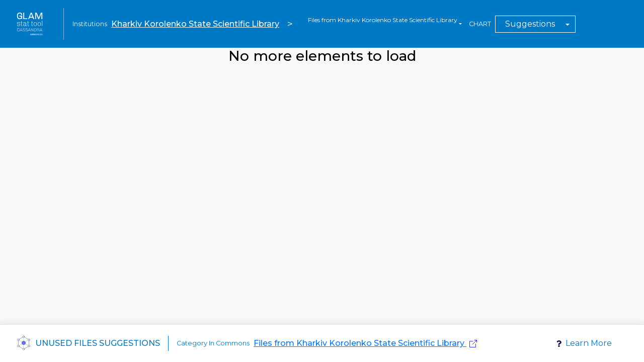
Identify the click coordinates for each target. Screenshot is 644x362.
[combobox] (385, 24)
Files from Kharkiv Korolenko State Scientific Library (359, 343)
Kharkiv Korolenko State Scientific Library (195, 24)
